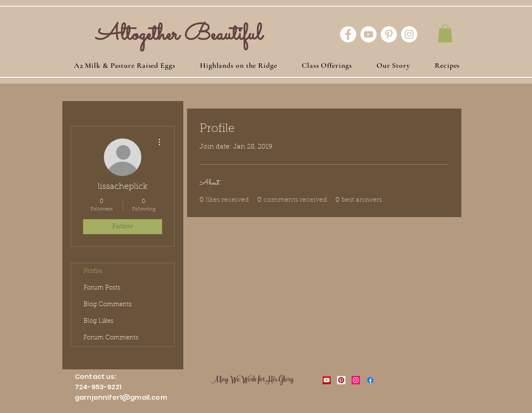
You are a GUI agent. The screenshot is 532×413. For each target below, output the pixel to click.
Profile (93, 271)
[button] (445, 33)
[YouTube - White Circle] (368, 34)
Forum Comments (111, 338)
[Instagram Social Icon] (356, 380)
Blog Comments (108, 305)
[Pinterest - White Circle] (389, 34)
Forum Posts (102, 288)
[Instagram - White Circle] (409, 34)
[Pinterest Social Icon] (341, 380)
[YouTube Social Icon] (327, 380)
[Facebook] (370, 380)
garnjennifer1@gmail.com (121, 397)
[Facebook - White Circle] (348, 34)
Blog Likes (99, 321)
